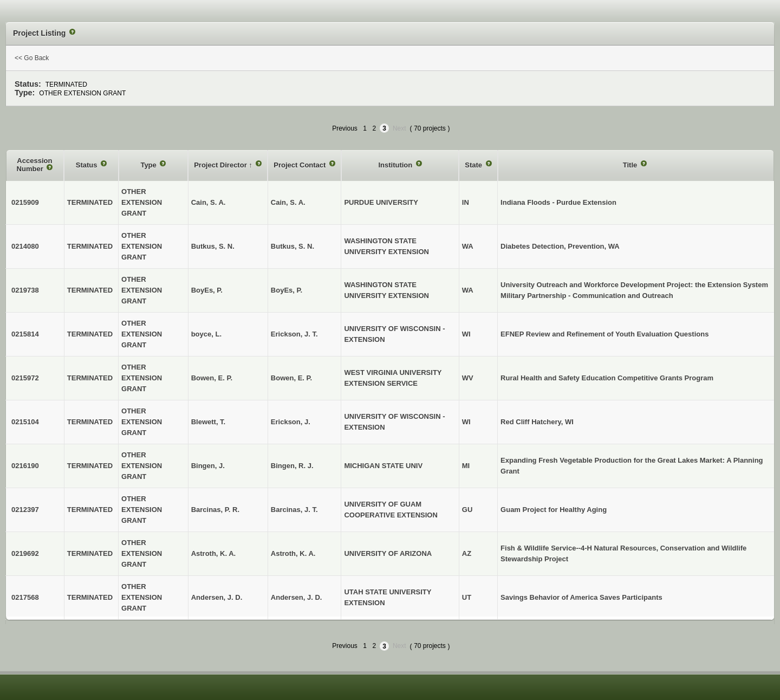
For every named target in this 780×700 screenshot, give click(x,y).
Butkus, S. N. (292, 246)
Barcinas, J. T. (294, 510)
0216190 (25, 466)
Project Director (221, 165)
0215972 (25, 378)
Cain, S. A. (288, 202)
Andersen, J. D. (297, 597)
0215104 (25, 422)
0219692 (25, 553)
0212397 (25, 510)
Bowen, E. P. (291, 378)
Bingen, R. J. (292, 466)
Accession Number (35, 165)
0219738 (25, 290)
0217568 (25, 597)
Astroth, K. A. (293, 553)
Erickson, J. (291, 422)
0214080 (25, 246)
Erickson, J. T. (294, 334)
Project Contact (301, 165)
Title (631, 165)
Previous (345, 128)
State (474, 165)
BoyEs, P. (287, 290)
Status (87, 165)
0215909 (25, 202)
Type (149, 165)
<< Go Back (32, 58)
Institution (396, 165)
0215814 (25, 334)
